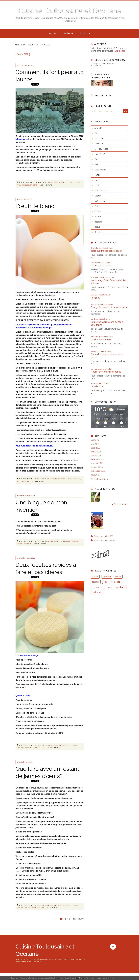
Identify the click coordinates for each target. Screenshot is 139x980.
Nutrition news (101, 190)
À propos (85, 33)
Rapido (98, 217)
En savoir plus (110, 978)
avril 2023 (46, 45)
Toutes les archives (99, 479)
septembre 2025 (98, 471)
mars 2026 (95, 448)
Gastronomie (100, 170)
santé (110, 587)
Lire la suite (120, 51)
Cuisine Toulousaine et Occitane (70, 11)
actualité (96, 582)
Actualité (49, 182)
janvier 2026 (96, 456)
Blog (55, 182)
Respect (95, 298)
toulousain (97, 592)
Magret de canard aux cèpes (106, 372)
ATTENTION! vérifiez (102, 266)
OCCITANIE (70, 182)
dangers (33, 185)
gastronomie (97, 587)
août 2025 (95, 475)
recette (28, 908)
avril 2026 (95, 444)
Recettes (61, 479)
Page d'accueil (33, 45)
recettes (20, 481)
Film (96, 159)
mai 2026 (95, 440)
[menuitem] (53, 33)
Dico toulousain (101, 149)
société (95, 577)
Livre (97, 180)
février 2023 (20, 45)
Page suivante (79, 919)
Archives (68, 33)
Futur (97, 164)
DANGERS (62, 182)
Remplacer (54, 541)
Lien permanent (24, 182)
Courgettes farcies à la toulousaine (109, 307)
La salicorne (97, 386)
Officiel (97, 206)
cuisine (118, 577)
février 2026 (96, 452)
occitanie (27, 544)
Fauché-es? (49, 745)
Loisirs (97, 185)
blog (27, 185)
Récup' (68, 905)
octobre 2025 (97, 467)
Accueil (53, 33)
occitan (20, 544)
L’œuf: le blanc (35, 206)
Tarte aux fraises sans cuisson (106, 251)
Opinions (98, 211)
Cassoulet (99, 138)
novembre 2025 (98, 463)
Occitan (98, 196)
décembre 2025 (98, 459)
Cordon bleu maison (101, 339)
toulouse (21, 185)
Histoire (98, 175)
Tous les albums (121, 504)
